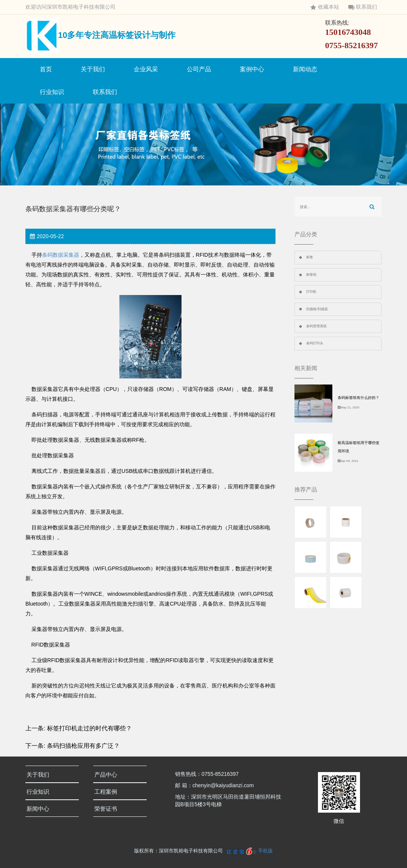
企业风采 (146, 69)
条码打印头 (315, 343)
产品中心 (108, 775)
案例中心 (252, 69)
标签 (310, 257)
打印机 (311, 292)
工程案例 (108, 792)
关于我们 (93, 69)
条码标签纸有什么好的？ (358, 398)
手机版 (265, 851)
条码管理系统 (316, 326)
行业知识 (52, 92)
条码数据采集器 (61, 255)
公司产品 (199, 69)
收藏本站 (325, 7)
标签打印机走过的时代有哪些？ (89, 728)
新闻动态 (305, 69)
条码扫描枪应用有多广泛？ (83, 746)
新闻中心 (40, 809)
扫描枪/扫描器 (317, 309)
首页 (46, 69)
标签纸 (311, 275)
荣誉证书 (108, 809)
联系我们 (363, 7)
